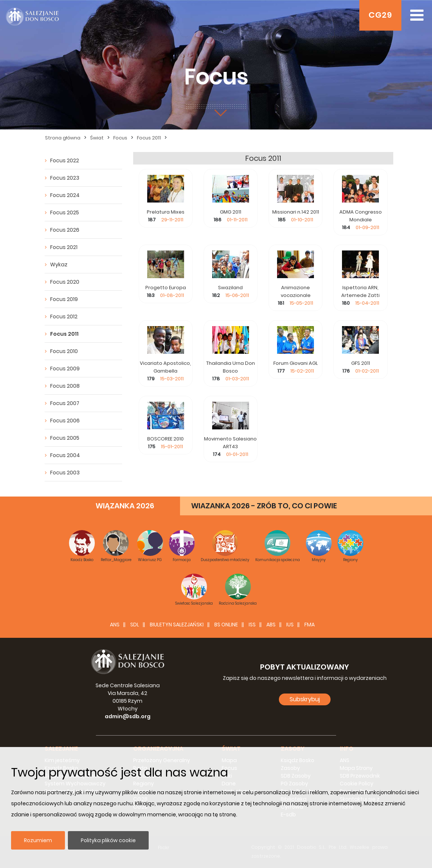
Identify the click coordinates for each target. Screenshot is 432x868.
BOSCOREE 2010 (165, 439)
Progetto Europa (166, 288)
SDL (135, 625)
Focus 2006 (65, 421)
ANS (115, 625)
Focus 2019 (64, 299)
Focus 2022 (65, 160)
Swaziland (230, 288)
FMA (310, 625)
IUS (290, 625)
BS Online (226, 625)
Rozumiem (38, 840)
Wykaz (59, 264)
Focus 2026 (65, 230)
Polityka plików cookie (108, 840)
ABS (271, 625)
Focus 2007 (65, 403)
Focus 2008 (65, 386)
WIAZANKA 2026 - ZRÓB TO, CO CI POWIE (264, 506)
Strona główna (63, 138)
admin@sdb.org (128, 716)
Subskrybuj (305, 699)
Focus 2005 (65, 438)
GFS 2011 (361, 363)
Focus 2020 (65, 282)
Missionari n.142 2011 (296, 212)
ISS (252, 625)
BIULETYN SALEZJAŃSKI (177, 625)
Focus (120, 138)
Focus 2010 (64, 351)
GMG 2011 (231, 212)
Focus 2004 (65, 455)
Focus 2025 (65, 212)
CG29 (380, 15)
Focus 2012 (64, 317)
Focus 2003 (65, 473)
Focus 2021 (64, 247)
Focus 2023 (65, 178)
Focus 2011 (149, 138)
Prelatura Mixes (166, 212)
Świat (97, 138)
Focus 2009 (65, 369)
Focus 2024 (65, 195)
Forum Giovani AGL (296, 363)
